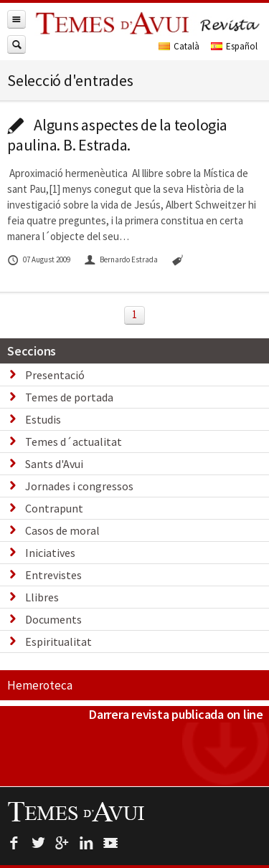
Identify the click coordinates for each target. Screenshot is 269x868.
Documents (53, 619)
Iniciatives (50, 553)
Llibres (42, 597)
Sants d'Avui (54, 464)
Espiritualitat (58, 642)
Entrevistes (53, 575)
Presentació (55, 375)
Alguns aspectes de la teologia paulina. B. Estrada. (117, 135)
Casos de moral (62, 530)
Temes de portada (69, 397)
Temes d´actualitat (74, 442)
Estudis (43, 419)
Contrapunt (54, 508)
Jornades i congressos (79, 486)
